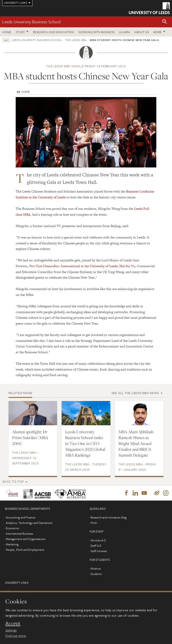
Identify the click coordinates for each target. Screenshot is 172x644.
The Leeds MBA (76, 40)
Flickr (94, 523)
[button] (165, 22)
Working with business (96, 32)
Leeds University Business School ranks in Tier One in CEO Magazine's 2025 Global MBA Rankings (85, 443)
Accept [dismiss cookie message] (13, 623)
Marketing (12, 544)
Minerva (96, 568)
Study (20, 32)
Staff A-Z (96, 546)
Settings (11, 630)
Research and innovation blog (109, 517)
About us (142, 32)
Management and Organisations (26, 539)
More (157, 32)
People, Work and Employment (25, 550)
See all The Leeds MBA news (135, 393)
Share (26, 92)
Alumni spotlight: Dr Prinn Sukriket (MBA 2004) (30, 438)
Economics (12, 528)
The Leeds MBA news (63, 66)
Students (96, 574)
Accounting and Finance (21, 517)
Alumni (124, 32)
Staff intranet (99, 551)
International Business (19, 533)
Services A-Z (98, 540)
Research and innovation (53, 32)
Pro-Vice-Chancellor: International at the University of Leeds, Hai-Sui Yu (82, 266)
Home (7, 32)
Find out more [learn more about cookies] (16, 635)
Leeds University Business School (31, 22)
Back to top (13, 481)
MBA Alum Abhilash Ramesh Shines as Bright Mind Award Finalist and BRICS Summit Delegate (136, 443)
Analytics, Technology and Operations (29, 523)
